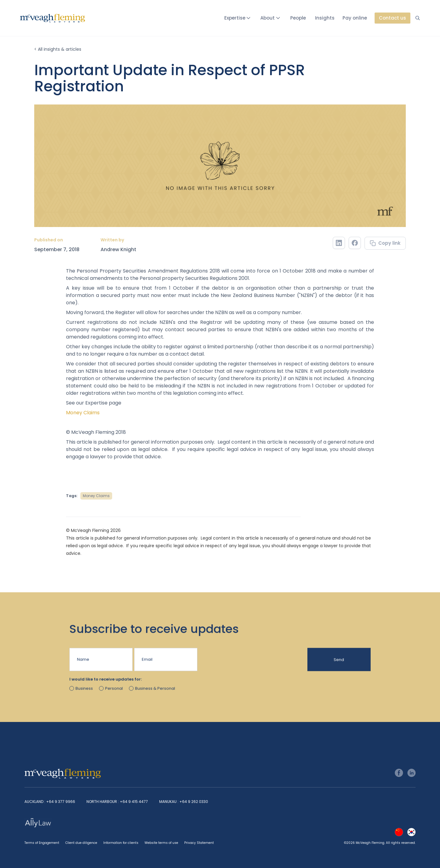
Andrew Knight (118, 250)
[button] (238, 18)
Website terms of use (161, 843)
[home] (53, 18)
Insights (325, 18)
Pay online (355, 18)
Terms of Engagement (42, 843)
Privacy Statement (199, 843)
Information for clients (121, 843)
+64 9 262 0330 (194, 802)
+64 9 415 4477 (134, 802)
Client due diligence (81, 843)
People (298, 18)
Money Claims (83, 413)
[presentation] (245, 663)
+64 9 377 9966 (61, 802)
